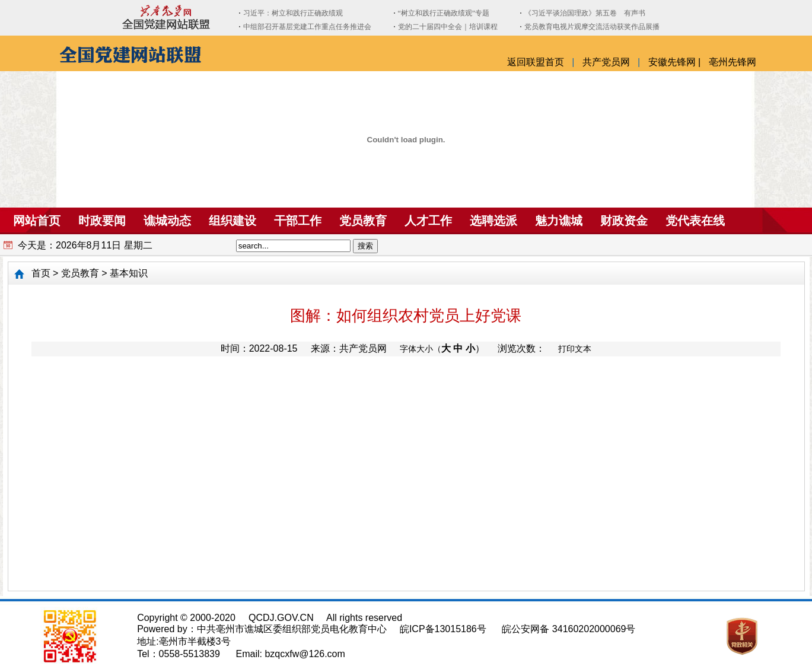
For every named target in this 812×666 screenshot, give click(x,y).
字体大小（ (421, 349)
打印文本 (575, 349)
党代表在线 (695, 221)
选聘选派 (493, 221)
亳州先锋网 (733, 62)
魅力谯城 (559, 221)
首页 (41, 273)
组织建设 (233, 221)
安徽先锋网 (673, 62)
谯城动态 (167, 221)
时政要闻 (102, 221)
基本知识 (129, 273)
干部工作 (298, 221)
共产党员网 (607, 62)
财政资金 (624, 221)
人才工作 (428, 221)
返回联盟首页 (537, 62)
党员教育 (363, 221)
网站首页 (30, 221)
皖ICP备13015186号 (443, 629)
